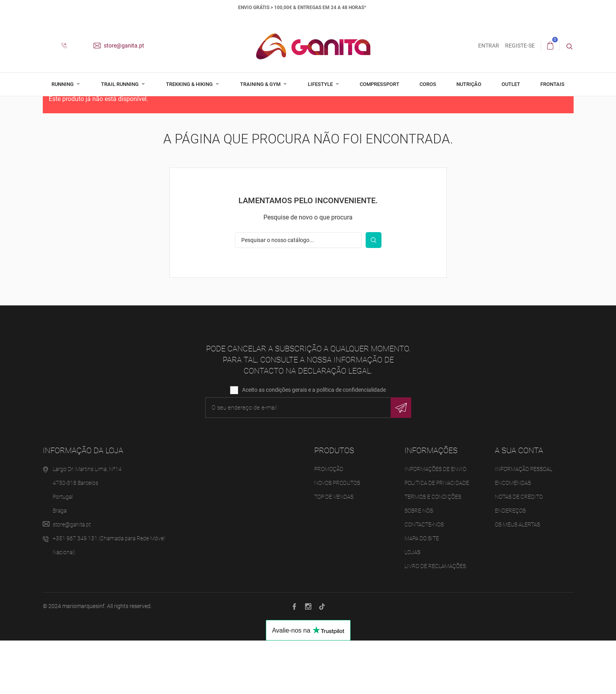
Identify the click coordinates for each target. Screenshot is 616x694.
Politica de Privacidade (437, 536)
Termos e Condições (433, 550)
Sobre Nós (419, 564)
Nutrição (469, 84)
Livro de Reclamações (435, 619)
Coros (428, 84)
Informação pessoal (524, 522)
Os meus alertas (517, 578)
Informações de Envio (435, 522)
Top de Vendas (334, 550)
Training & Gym (261, 84)
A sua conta (519, 503)
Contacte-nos (424, 578)
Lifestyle (321, 84)
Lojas (412, 605)
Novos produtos (337, 536)
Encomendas (513, 536)
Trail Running (120, 84)
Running (63, 84)
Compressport (380, 84)
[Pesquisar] (298, 293)
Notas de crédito (519, 550)
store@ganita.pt (119, 46)
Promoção (329, 522)
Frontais (552, 84)
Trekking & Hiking (190, 84)
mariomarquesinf (83, 659)
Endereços (510, 564)
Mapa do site (422, 591)
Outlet (511, 84)
